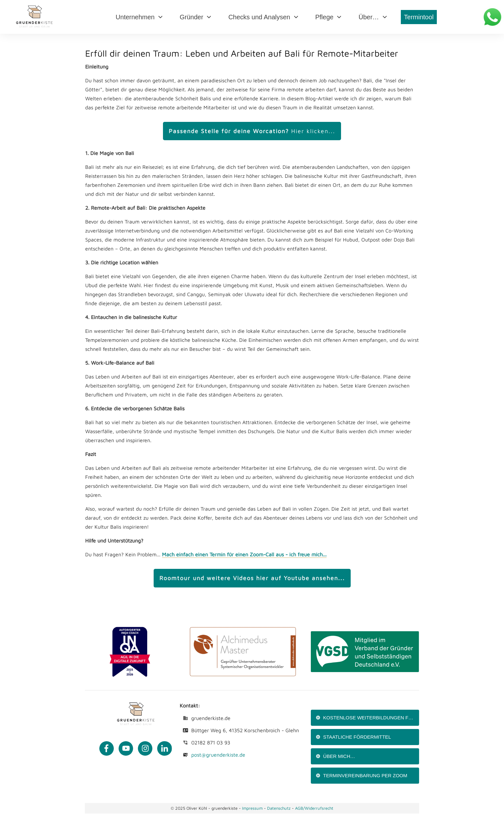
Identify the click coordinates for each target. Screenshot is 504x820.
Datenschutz (279, 808)
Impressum (252, 808)
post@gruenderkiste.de (218, 755)
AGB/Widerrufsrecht (314, 808)
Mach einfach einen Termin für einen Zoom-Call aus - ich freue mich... (244, 554)
